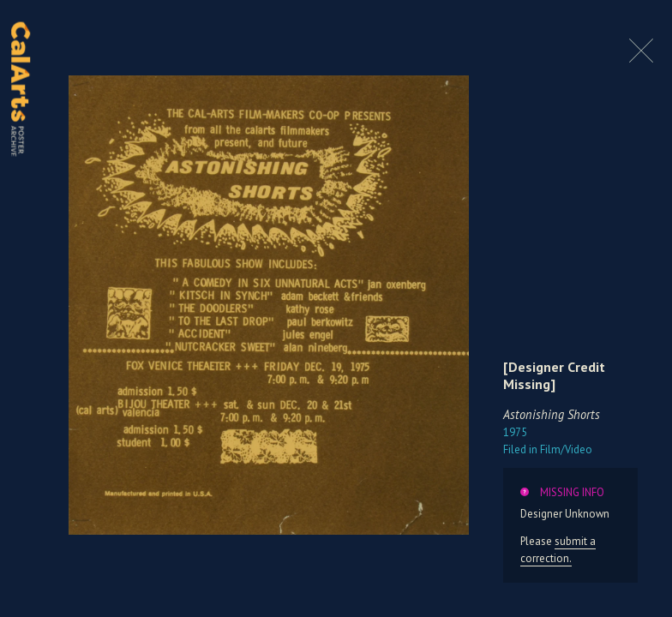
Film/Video (548, 449)
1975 (515, 432)
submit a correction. (558, 549)
